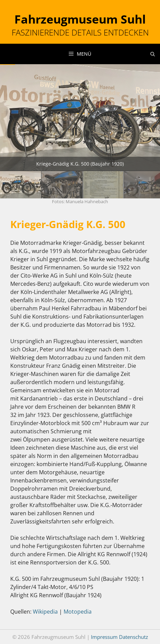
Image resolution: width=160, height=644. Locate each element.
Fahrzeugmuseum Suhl (80, 19)
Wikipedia (45, 612)
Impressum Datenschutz (119, 637)
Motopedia (78, 612)
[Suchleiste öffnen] (153, 54)
